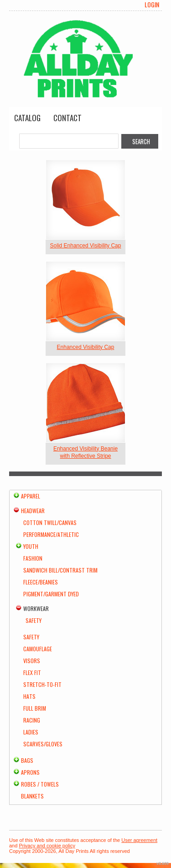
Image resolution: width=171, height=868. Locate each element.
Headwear (33, 511)
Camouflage (38, 649)
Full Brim (35, 708)
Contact (67, 118)
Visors (32, 661)
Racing (32, 720)
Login (152, 5)
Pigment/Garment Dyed (51, 594)
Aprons (30, 772)
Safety (34, 620)
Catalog (27, 118)
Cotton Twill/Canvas (50, 522)
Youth (31, 546)
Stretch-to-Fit (42, 684)
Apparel (31, 496)
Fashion (33, 558)
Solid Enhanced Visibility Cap (86, 246)
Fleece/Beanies (41, 582)
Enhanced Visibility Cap (86, 347)
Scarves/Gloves (43, 744)
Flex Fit (32, 672)
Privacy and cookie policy (47, 846)
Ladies (31, 732)
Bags (27, 760)
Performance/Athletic (51, 534)
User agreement (139, 840)
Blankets (32, 796)
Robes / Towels (40, 784)
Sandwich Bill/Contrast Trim (60, 570)
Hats (29, 696)
